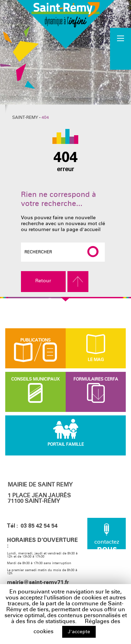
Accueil (121, 48)
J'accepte (79, 632)
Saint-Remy (25, 117)
